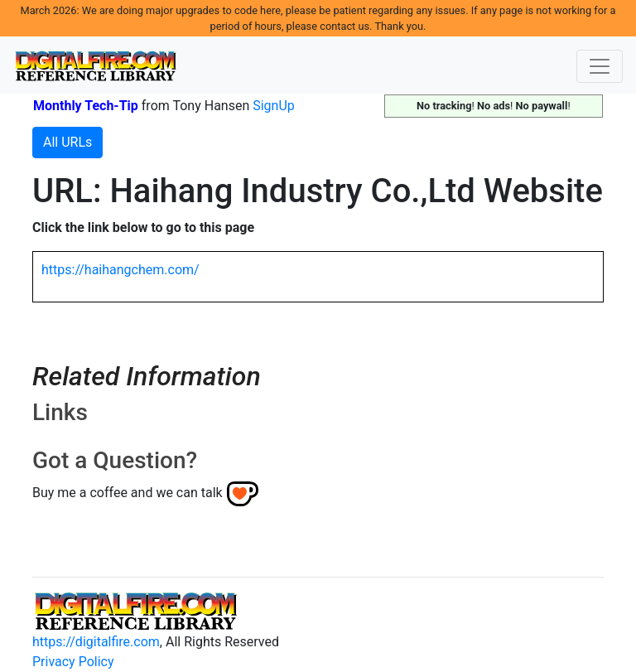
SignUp (274, 106)
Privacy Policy (73, 662)
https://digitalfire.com (96, 642)
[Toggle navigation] (600, 66)
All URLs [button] (67, 142)
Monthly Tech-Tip (86, 106)
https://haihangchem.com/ (120, 270)
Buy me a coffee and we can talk (128, 493)
